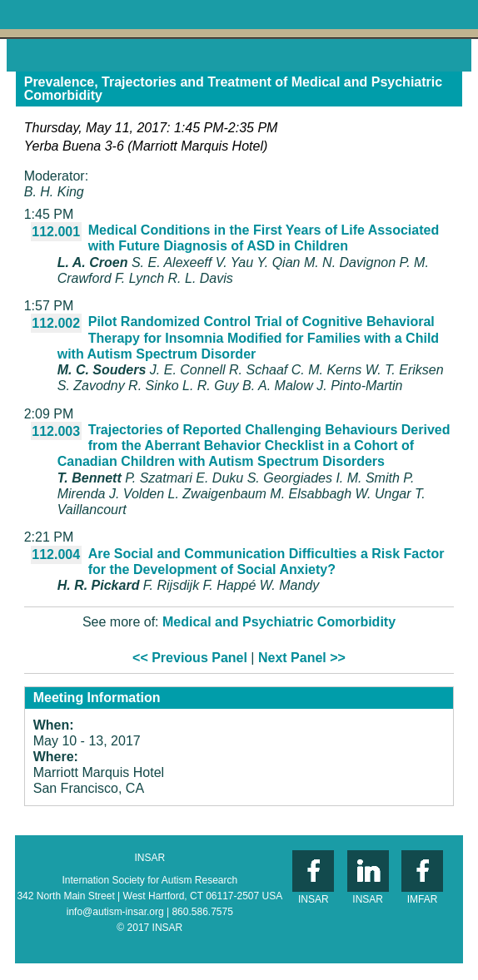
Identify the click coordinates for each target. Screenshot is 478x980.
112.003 (56, 431)
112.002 (56, 323)
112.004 (56, 554)
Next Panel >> (302, 658)
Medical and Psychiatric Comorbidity (279, 622)
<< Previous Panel (190, 658)
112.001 (56, 232)
